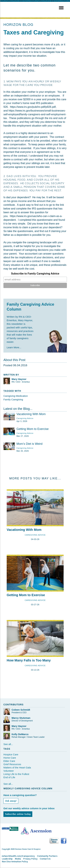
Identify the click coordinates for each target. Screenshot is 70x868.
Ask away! (11, 801)
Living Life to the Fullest (16, 774)
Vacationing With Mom (31, 414)
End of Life (9, 777)
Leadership (7, 859)
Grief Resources (12, 764)
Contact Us (45, 859)
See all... (8, 744)
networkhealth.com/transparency (18, 856)
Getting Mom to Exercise (33, 429)
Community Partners (47, 856)
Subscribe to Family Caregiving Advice (35, 274)
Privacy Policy (30, 859)
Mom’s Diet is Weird (29, 444)
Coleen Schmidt (21, 710)
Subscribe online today (18, 814)
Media (18, 859)
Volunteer (9, 771)
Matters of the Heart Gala (17, 768)
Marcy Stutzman (21, 718)
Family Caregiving (13, 399)
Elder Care (9, 761)
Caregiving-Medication (16, 396)
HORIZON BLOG (18, 25)
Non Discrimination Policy (15, 862)
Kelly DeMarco (20, 734)
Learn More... (14, 347)
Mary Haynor (19, 379)
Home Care (10, 758)
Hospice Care (11, 754)
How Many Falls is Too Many (29, 660)
